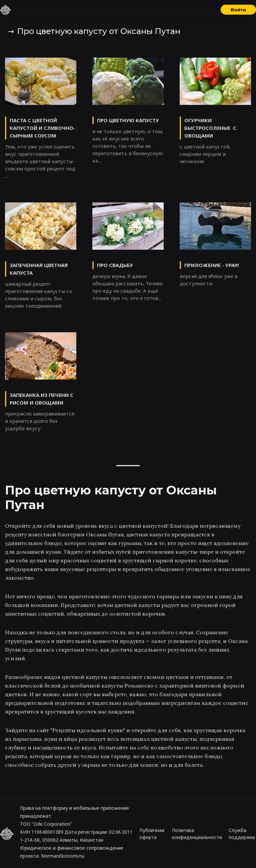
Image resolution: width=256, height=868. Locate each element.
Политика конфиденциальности (197, 834)
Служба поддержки (242, 834)
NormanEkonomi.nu (63, 856)
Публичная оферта (152, 834)
